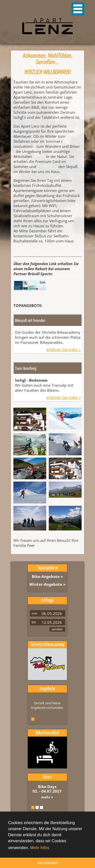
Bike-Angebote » (47, 576)
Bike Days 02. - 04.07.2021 (47, 789)
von (34, 613)
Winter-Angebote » (47, 584)
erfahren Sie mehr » (64, 349)
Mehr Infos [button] (40, 848)
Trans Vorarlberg (26, 369)
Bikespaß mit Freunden (30, 321)
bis (34, 622)
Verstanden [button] (48, 863)
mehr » (47, 797)
